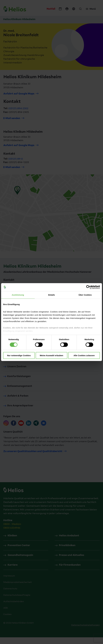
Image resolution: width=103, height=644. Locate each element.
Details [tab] (51, 295)
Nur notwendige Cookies (19, 355)
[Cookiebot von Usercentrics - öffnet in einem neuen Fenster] (88, 287)
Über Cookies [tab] (85, 295)
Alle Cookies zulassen (84, 355)
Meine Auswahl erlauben (52, 355)
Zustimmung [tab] (18, 295)
